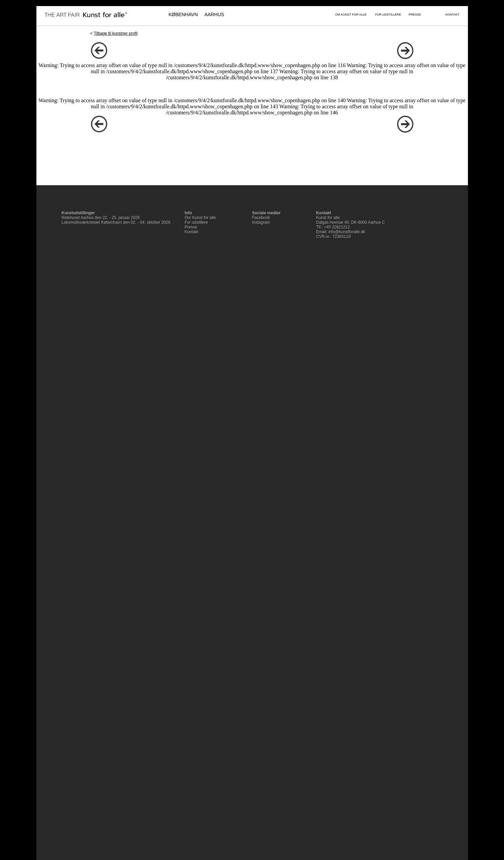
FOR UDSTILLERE (388, 15)
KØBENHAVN (183, 15)
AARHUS (214, 15)
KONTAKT (452, 15)
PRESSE (415, 15)
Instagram (261, 222)
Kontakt (192, 232)
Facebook (261, 218)
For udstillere (196, 222)
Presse (191, 227)
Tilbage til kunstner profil (116, 33)
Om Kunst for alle (200, 218)
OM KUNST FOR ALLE (351, 15)
